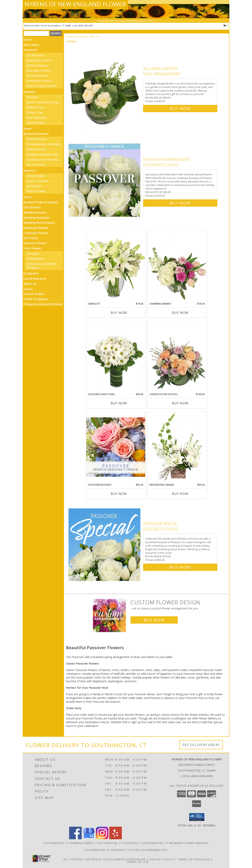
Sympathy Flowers (36, 134)
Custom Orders (34, 294)
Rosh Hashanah (37, 118)
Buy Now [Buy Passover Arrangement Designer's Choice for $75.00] (180, 203)
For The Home (36, 165)
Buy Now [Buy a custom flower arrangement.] (154, 620)
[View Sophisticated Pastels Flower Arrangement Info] (177, 357)
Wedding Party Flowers (39, 223)
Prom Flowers (33, 248)
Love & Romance (35, 279)
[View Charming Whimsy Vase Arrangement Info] (177, 266)
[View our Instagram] (102, 838)
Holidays (29, 92)
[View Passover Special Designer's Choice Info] (105, 545)
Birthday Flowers (37, 65)
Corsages (33, 254)
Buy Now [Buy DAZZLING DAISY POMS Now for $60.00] (119, 403)
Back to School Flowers (42, 86)
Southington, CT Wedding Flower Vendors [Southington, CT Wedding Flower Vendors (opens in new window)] (175, 843)
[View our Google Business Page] (89, 838)
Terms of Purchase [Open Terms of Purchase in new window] (194, 859)
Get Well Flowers (37, 76)
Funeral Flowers (37, 139)
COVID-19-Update (36, 299)
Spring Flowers (36, 176)
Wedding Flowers (35, 212)
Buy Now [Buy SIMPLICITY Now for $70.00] (119, 313)
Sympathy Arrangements (42, 154)
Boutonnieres (35, 259)
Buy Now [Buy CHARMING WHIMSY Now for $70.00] (180, 313)
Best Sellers (31, 45)
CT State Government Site (148, 850)
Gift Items (31, 238)
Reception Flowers (36, 228)
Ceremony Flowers (36, 233)
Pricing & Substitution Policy (43, 304)
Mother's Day (35, 107)
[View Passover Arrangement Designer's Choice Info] (105, 180)
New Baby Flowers (39, 71)
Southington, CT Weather (104, 850)
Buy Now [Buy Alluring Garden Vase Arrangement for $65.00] (180, 109)
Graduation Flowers (39, 81)
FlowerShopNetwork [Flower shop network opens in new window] (128, 859)
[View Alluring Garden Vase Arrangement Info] (105, 88)
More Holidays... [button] (37, 123)
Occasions (30, 50)
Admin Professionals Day (43, 102)
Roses (27, 129)
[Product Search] (36, 33)
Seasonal (30, 171)
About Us (30, 284)
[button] (197, 817)
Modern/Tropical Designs (41, 202)
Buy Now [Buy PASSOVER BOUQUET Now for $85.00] (119, 494)
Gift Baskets (32, 207)
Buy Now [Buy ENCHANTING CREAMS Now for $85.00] (180, 494)
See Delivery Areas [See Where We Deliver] (201, 745)
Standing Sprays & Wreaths (44, 144)
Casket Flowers (36, 149)
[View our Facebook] (75, 838)
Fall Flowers (34, 186)
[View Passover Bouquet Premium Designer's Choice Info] (116, 447)
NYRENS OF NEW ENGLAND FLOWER (75, 4)
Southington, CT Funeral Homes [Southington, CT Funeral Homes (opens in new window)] (68, 843)
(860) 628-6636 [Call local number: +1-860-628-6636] (86, 25)
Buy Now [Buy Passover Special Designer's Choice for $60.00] (180, 567)
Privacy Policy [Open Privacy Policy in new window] (162, 859)
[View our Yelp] (116, 838)
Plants (28, 197)
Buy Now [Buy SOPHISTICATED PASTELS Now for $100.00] (180, 403)
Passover (32, 97)
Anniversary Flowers (39, 60)
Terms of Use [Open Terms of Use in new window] (138, 862)
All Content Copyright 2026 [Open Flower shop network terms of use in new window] (87, 859)
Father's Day (35, 112)
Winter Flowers (36, 191)
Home (27, 40)
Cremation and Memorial (43, 159)
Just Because (35, 55)
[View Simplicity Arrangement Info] (116, 266)
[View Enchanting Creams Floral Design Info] (177, 447)
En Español (31, 273)
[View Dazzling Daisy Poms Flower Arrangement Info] (116, 357)
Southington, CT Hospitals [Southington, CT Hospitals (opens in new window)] (118, 843)
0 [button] (226, 25)
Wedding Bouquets (36, 218)
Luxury (28, 289)
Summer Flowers (37, 181)
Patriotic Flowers (35, 243)
